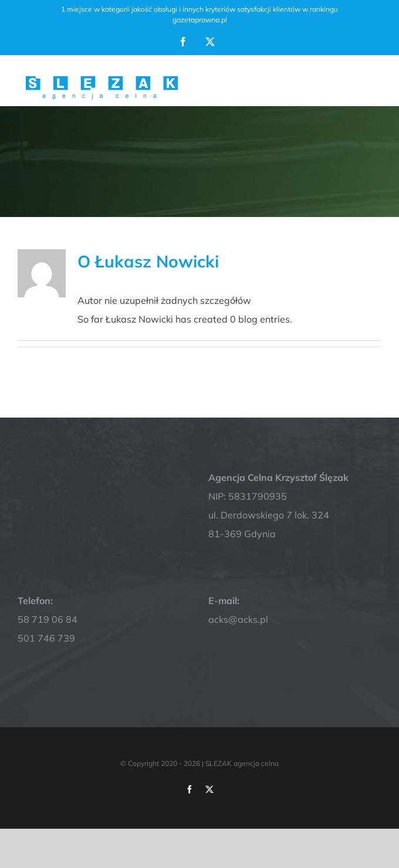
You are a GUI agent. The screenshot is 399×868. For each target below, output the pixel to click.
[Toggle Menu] (374, 80)
